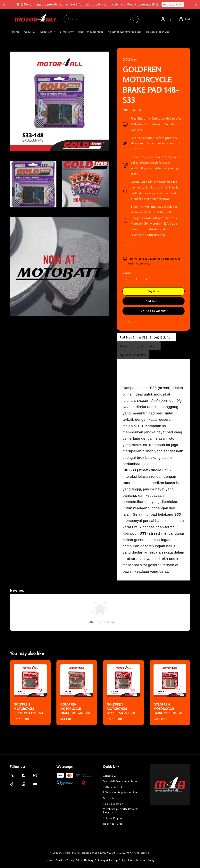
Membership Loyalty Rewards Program (121, 811)
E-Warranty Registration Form (121, 792)
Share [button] (129, 322)
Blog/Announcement (91, 32)
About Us (30, 32)
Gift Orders (110, 798)
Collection (46, 32)
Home (16, 32)
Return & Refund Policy (141, 860)
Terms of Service (55, 860)
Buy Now (154, 291)
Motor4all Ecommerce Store (125, 32)
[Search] (132, 19)
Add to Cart (154, 301)
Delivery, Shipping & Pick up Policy (105, 860)
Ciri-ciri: (126, 346)
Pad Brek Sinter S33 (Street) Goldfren (146, 337)
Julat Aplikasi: (148, 346)
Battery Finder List (158, 32)
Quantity (128, 273)
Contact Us (110, 776)
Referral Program (113, 818)
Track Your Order (113, 824)
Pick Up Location (113, 804)
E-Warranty (67, 32)
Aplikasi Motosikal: (133, 355)
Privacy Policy (74, 860)
